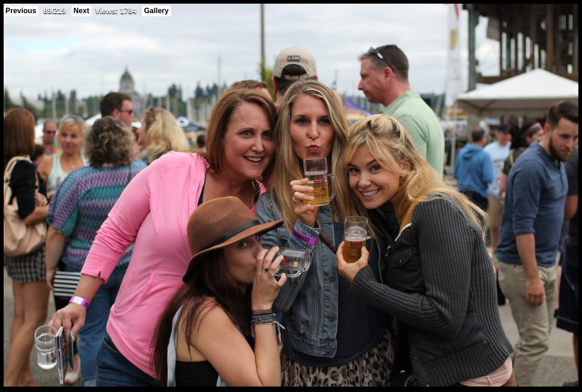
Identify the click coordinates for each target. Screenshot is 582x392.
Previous (21, 11)
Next (82, 11)
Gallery (156, 11)
